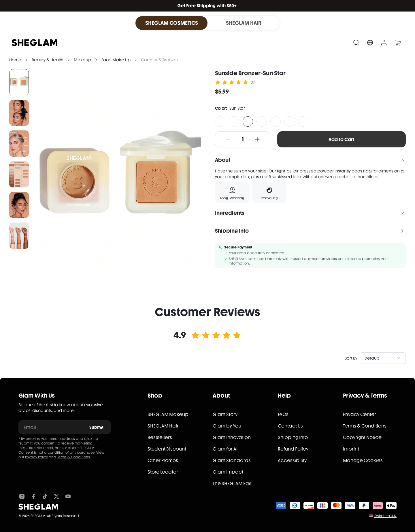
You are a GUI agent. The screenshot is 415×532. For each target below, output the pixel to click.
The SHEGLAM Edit (232, 483)
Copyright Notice (362, 437)
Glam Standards (232, 460)
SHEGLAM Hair (163, 426)
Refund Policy (293, 449)
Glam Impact (228, 472)
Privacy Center (360, 414)
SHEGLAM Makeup (168, 414)
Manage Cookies (363, 460)
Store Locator (163, 472)
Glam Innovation (232, 437)
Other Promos (163, 460)
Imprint (351, 449)
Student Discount (167, 449)
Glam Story (225, 414)
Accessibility (292, 460)
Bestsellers (160, 437)
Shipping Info (293, 437)
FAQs (283, 414)
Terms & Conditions (73, 457)
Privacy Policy (36, 457)
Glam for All (226, 449)
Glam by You (227, 426)
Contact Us (290, 426)
